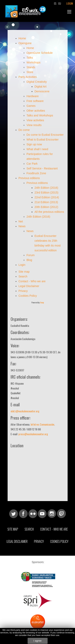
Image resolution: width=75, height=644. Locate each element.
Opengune (25, 43)
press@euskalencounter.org (33, 434)
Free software (35, 101)
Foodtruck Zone (36, 173)
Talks (30, 58)
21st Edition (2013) (46, 202)
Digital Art (41, 87)
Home (22, 38)
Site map (24, 272)
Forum (31, 255)
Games (31, 106)
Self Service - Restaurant (42, 168)
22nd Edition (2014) (47, 197)
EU (60, 3)
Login (22, 265)
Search (23, 276)
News (22, 226)
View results (34, 125)
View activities (35, 120)
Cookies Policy (28, 296)
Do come (24, 130)
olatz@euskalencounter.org (25, 411)
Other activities (36, 111)
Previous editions (29, 178)
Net (21, 221)
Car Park (32, 164)
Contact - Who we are (32, 281)
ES (55, 3)
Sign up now (34, 144)
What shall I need (37, 149)
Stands (31, 67)
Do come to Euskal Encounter (45, 135)
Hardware (33, 96)
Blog (30, 260)
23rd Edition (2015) (46, 193)
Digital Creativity (37, 82)
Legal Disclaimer (29, 286)
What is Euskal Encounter (43, 140)
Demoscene (42, 91)
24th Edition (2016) (46, 188)
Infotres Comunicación (42, 424)
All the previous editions (49, 212)
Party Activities (28, 77)
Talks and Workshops (40, 115)
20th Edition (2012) (46, 207)
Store (30, 72)
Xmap (42, 302)
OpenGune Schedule (40, 53)
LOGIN (70, 3)
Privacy (23, 291)
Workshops (34, 62)
